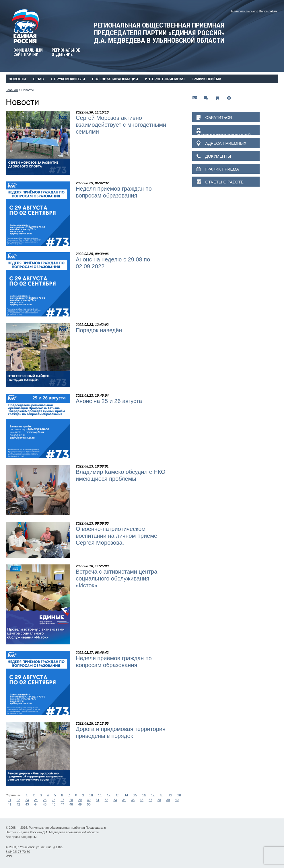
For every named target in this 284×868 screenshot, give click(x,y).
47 (62, 804)
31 (98, 800)
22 (18, 800)
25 (45, 800)
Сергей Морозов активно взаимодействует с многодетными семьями (121, 125)
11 (100, 795)
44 (36, 804)
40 (177, 800)
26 (54, 800)
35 (133, 800)
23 (27, 800)
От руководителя (68, 79)
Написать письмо (244, 11)
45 (45, 804)
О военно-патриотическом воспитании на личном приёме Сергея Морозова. (116, 536)
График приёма (207, 79)
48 (71, 804)
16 (144, 795)
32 (106, 800)
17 (153, 795)
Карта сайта (268, 11)
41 (9, 804)
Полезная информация (115, 79)
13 (117, 795)
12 (109, 795)
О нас (38, 79)
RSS (9, 856)
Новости (17, 79)
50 (89, 804)
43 (27, 804)
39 (168, 800)
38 (159, 800)
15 (135, 795)
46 (54, 804)
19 (170, 795)
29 (80, 800)
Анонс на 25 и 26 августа (109, 401)
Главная (12, 90)
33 (115, 800)
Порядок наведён (99, 330)
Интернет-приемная (165, 79)
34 (124, 800)
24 (36, 800)
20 (179, 795)
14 (126, 795)
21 (9, 800)
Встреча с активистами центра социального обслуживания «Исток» (116, 578)
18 (162, 795)
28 (71, 800)
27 (62, 800)
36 (142, 800)
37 (150, 800)
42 (18, 804)
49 (80, 804)
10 (91, 795)
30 (89, 800)
